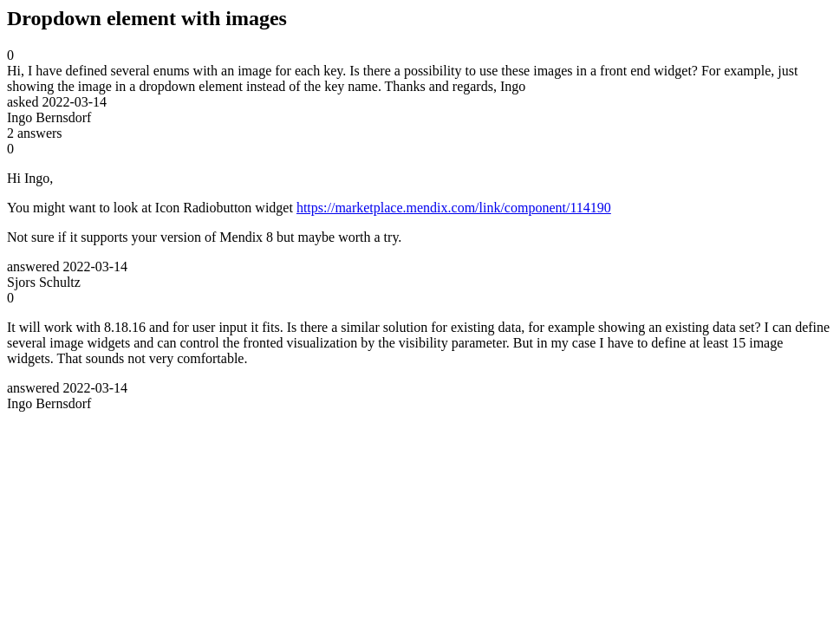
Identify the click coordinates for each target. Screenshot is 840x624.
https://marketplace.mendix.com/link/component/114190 (454, 208)
